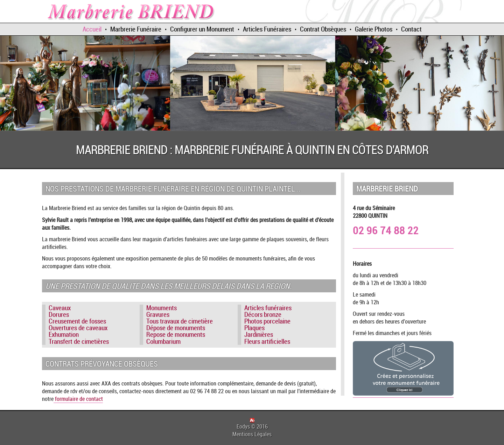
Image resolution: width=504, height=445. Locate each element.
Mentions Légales (252, 434)
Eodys (243, 426)
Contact (411, 29)
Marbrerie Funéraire (136, 29)
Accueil (92, 29)
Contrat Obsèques (323, 29)
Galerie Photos (374, 29)
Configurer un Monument (202, 29)
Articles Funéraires (267, 29)
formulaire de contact (78, 399)
